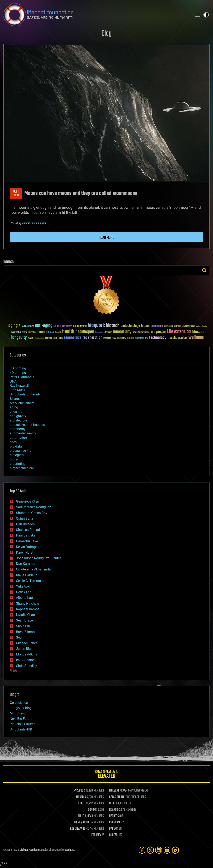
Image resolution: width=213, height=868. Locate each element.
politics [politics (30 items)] (48, 338)
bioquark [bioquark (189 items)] (96, 326)
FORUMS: (96, 835)
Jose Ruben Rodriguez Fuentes (39, 558)
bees (13, 442)
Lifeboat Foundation (30, 850)
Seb (19, 637)
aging (14, 407)
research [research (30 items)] (107, 338)
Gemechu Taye (27, 541)
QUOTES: (114, 835)
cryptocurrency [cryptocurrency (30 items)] (189, 326)
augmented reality (23, 433)
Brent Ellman (25, 632)
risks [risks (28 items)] (114, 338)
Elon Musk (17, 390)
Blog (106, 34)
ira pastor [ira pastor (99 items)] (159, 332)
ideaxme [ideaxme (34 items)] (108, 333)
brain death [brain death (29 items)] (168, 326)
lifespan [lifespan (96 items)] (198, 332)
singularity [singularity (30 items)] (121, 338)
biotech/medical (22, 468)
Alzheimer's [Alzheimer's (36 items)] (28, 326)
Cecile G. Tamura (28, 581)
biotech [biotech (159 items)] (113, 326)
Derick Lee (24, 592)
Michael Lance (29, 224)
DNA (13, 381)
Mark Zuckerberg (22, 403)
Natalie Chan (25, 615)
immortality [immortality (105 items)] (122, 332)
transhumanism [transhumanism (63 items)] (177, 338)
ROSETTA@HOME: (80, 829)
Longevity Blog (21, 708)
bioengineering (21, 451)
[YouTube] (167, 850)
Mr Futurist (18, 713)
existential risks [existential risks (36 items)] (19, 332)
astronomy (18, 429)
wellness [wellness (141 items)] (196, 338)
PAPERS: (114, 829)
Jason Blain (25, 649)
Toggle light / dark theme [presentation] (206, 15)
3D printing (18, 368)
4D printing (18, 373)
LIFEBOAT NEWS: (118, 791)
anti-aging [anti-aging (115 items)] (44, 326)
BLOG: (112, 803)
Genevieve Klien (28, 501)
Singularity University (25, 394)
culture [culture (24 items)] (199, 326)
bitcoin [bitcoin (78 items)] (146, 326)
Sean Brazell (25, 620)
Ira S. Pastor (25, 660)
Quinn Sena (25, 518)
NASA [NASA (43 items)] (31, 338)
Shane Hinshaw (28, 603)
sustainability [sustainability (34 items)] (142, 338)
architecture (18, 420)
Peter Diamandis (22, 377)
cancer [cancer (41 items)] (178, 326)
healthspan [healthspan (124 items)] (85, 332)
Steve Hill (23, 626)
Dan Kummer (26, 564)
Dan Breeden (25, 524)
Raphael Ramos (28, 609)
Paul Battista (25, 535)
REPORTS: (114, 816)
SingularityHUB (21, 729)
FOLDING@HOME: (81, 822)
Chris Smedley (27, 666)
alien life (16, 412)
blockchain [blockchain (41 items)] (157, 326)
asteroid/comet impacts (27, 425)
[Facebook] (142, 850)
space (43, 224)
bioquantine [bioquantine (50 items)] (80, 326)
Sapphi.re (69, 850)
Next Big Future (21, 719)
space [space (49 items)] (131, 338)
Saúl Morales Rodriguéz (33, 507)
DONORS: (93, 810)
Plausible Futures (22, 724)
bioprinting (18, 464)
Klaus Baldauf (26, 575)
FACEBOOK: (80, 791)
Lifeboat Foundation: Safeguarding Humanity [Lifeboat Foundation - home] (96, 15)
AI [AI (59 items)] (20, 326)
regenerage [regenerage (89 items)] (73, 338)
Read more (106, 238)
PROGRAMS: (116, 822)
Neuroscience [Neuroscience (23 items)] (39, 338)
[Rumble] (175, 850)
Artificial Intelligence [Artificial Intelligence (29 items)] (63, 326)
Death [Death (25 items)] (204, 326)
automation (18, 438)
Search (204, 270)
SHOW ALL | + (16, 671)
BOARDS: (114, 810)
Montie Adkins (27, 654)
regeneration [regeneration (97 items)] (92, 338)
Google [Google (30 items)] (58, 332)
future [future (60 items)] (41, 332)
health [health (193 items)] (68, 332)
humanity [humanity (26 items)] (99, 333)
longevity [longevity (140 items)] (19, 338)
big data (16, 446)
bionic (14, 459)
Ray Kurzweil (19, 386)
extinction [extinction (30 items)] (32, 332)
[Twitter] (150, 850)
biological (17, 455)
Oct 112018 (16, 194)
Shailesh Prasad (28, 530)
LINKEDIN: (81, 797)
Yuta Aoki (23, 586)
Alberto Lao (24, 598)
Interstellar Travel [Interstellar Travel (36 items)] (141, 332)
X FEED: (82, 803)
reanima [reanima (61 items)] (58, 338)
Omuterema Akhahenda (33, 569)
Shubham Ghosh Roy (32, 513)
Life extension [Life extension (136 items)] (179, 332)
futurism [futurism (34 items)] (50, 333)
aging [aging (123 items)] (13, 326)
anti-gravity (18, 416)
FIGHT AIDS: (84, 816)
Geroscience (19, 703)
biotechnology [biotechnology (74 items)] (130, 326)
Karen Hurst (25, 552)
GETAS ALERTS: (117, 797)
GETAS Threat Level (106, 775)
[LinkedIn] (159, 850)
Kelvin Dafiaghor (28, 547)
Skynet (15, 399)
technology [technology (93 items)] (158, 338)
